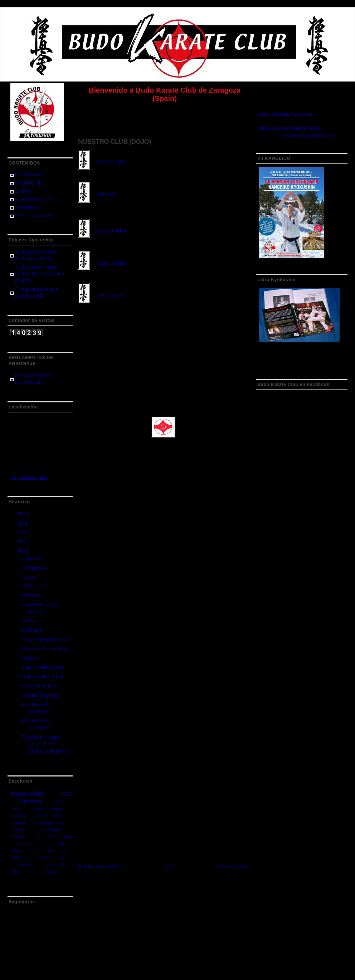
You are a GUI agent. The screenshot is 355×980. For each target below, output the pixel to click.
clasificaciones (22, 858)
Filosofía (31, 801)
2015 (23, 514)
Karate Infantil (61, 837)
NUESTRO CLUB (33, 199)
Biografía (18, 830)
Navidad (25, 844)
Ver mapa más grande (30, 478)
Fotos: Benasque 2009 (45, 639)
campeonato (56, 851)
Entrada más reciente (100, 866)
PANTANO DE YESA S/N (286, 114)
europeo (66, 858)
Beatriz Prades (51, 816)
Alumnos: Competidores (47, 649)
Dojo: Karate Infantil (42, 677)
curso (47, 858)
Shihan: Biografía (40, 695)
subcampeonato (42, 872)
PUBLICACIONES (34, 215)
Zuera (34, 851)
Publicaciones (36, 586)
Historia (17, 837)
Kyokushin (33, 630)
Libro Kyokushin (38, 686)
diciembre (34, 559)
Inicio (36, 837)
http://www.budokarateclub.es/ (290, 128)
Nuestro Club (54, 844)
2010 (23, 542)
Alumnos (31, 595)
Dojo (59, 802)
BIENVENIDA (29, 175)
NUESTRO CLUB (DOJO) (115, 141)
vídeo (68, 872)
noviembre (35, 568)
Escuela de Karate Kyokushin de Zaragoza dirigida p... (46, 744)
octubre (32, 577)
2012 (23, 523)
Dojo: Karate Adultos (43, 667)
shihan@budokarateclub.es (308, 135)
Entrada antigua (232, 866)
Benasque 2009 (51, 823)
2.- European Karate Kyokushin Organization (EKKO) (40, 274)
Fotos (16, 809)
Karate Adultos (49, 809)
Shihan (29, 621)
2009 (23, 551)
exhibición (26, 865)
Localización (110, 295)
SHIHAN (24, 191)
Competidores (52, 830)
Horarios (31, 658)
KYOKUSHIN (29, 183)
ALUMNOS (26, 207)
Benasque (19, 823)
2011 (23, 532)
